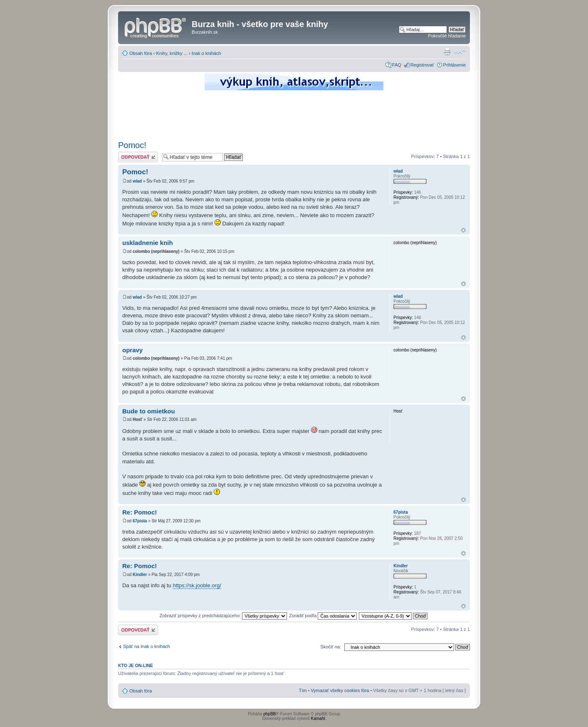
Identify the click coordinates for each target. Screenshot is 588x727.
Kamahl (318, 718)
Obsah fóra (141, 53)
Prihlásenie (455, 65)
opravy (132, 350)
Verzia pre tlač (447, 52)
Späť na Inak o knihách (147, 646)
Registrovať (422, 65)
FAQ (397, 65)
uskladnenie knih (148, 243)
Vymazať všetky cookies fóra (340, 690)
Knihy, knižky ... (172, 53)
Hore (463, 230)
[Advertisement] (294, 114)
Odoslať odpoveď (138, 157)
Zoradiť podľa (323, 616)
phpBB (269, 714)
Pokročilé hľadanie (447, 36)
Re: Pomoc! (140, 512)
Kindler (140, 575)
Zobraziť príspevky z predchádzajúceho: (224, 616)
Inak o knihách (206, 53)
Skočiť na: (331, 647)
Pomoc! (132, 145)
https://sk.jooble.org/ (197, 585)
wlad (137, 181)
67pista (140, 521)
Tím (303, 690)
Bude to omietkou (149, 411)
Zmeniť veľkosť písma (460, 52)
